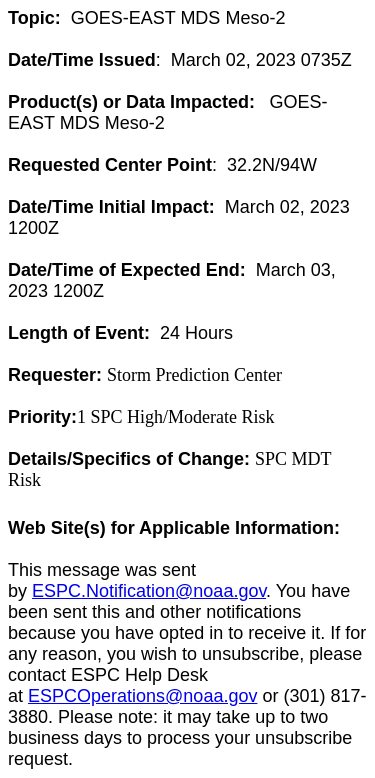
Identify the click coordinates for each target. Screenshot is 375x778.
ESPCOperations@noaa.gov (142, 696)
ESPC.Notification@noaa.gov (149, 591)
